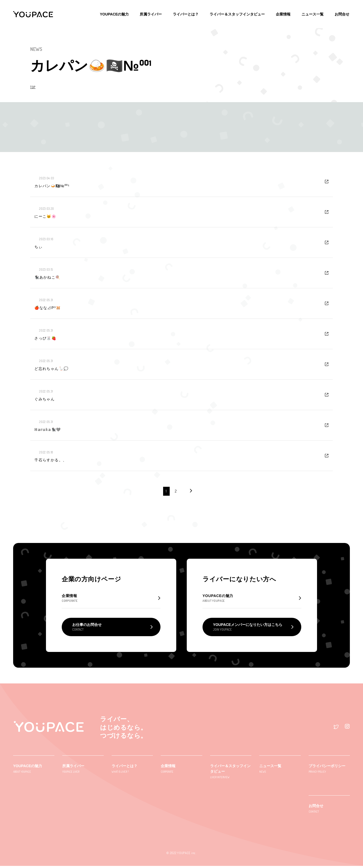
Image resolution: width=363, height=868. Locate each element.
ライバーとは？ (188, 13)
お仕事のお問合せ (87, 629)
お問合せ (343, 13)
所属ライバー (154, 13)
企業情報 (285, 13)
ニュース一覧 (314, 13)
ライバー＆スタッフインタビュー (239, 13)
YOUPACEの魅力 (118, 13)
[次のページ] (191, 491)
